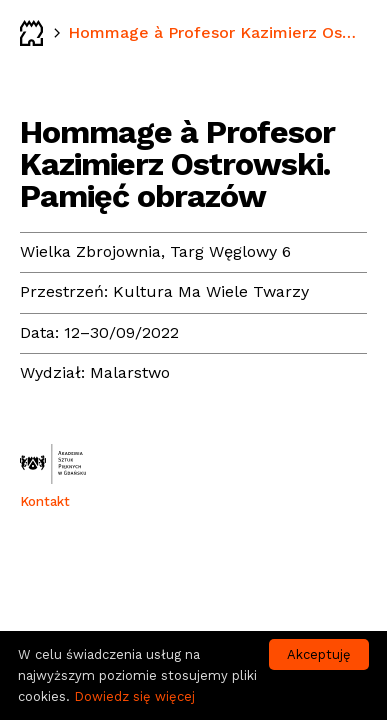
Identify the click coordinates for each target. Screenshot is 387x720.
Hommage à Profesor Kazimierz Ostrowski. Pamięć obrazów (215, 32)
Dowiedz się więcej (134, 696)
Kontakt (45, 501)
